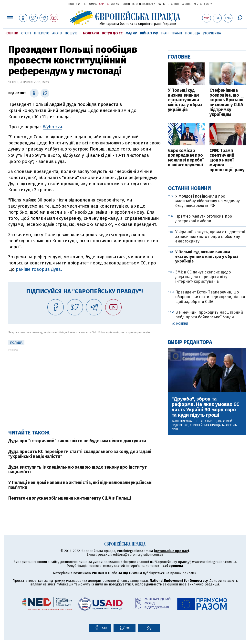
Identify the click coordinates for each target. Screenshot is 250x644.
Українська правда (50, 4)
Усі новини (180, 324)
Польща (193, 33)
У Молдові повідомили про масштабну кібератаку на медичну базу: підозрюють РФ (208, 201)
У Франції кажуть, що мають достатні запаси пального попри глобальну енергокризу (210, 236)
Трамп (177, 33)
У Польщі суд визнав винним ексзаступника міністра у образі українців (186, 100)
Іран (165, 33)
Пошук (71, 33)
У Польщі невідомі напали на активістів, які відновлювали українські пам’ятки (80, 485)
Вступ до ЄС (112, 33)
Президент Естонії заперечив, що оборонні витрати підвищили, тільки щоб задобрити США (210, 297)
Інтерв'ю (42, 33)
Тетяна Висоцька (209, 421)
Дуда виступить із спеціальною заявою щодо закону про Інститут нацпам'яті (78, 470)
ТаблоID (186, 4)
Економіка (90, 4)
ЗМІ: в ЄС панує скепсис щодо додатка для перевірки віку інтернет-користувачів (203, 277)
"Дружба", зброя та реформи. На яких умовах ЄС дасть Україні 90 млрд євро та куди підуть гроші (205, 407)
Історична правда (144, 4)
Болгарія (91, 33)
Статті (26, 33)
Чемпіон (173, 4)
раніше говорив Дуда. (39, 269)
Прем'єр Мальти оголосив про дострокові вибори (204, 219)
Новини (11, 33)
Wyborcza (53, 127)
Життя (162, 4)
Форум (115, 4)
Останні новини (189, 188)
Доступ (209, 4)
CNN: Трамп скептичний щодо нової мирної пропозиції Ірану (227, 160)
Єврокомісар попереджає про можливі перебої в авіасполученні (186, 158)
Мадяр (131, 33)
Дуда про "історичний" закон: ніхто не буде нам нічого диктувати (77, 441)
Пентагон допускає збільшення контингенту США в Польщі (70, 498)
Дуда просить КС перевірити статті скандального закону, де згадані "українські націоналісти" (80, 454)
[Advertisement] (85, 385)
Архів (57, 33)
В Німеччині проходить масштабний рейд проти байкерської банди (209, 315)
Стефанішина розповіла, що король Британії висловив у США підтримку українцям (226, 103)
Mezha (198, 4)
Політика (74, 4)
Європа (104, 4)
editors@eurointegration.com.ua (138, 555)
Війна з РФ (149, 33)
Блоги (126, 4)
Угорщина (212, 33)
